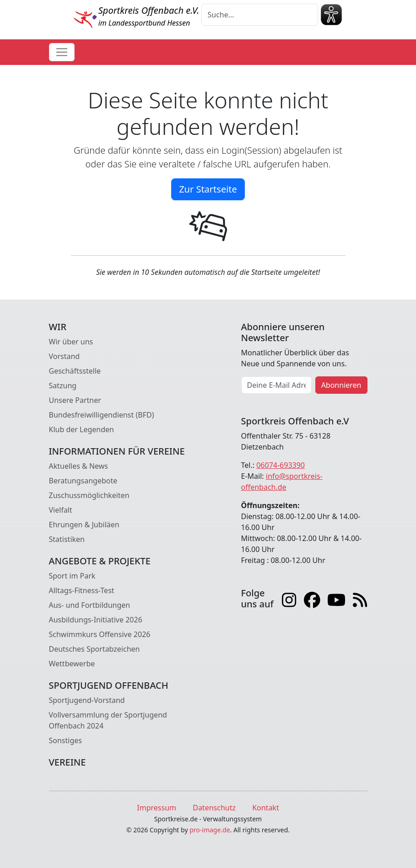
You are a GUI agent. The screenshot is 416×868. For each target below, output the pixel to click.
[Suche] (260, 15)
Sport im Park (72, 576)
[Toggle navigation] (62, 52)
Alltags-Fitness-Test (82, 590)
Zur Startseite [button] (208, 189)
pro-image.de (210, 830)
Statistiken (67, 539)
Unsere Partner (75, 400)
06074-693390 (281, 465)
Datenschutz (214, 808)
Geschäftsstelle (75, 371)
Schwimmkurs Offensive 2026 (100, 634)
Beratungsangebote (83, 481)
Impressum (157, 808)
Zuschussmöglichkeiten (89, 495)
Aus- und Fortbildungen (90, 605)
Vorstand (65, 356)
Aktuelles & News (79, 466)
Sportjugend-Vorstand (87, 700)
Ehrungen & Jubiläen (84, 525)
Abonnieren (341, 385)
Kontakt (266, 808)
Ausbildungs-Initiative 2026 (96, 620)
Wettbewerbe (72, 664)
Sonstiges (65, 740)
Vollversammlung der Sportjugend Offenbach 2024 (108, 720)
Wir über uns (71, 342)
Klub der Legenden (81, 429)
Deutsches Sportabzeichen (95, 649)
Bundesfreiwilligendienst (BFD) (102, 415)
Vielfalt (61, 510)
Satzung (63, 386)
